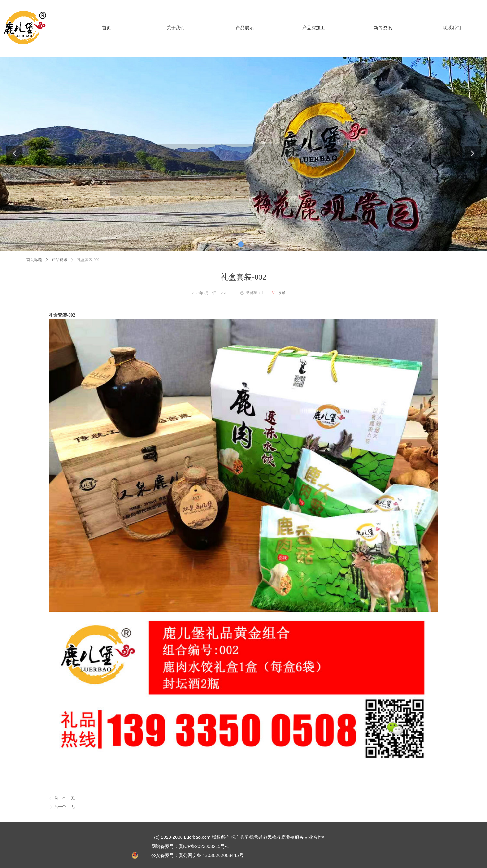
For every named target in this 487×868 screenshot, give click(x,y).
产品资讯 (59, 260)
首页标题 (34, 260)
